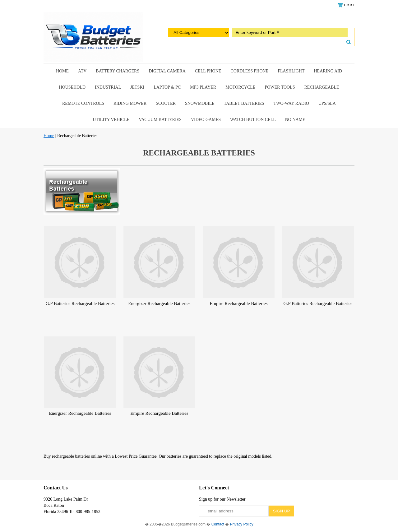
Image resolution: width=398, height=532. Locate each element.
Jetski (137, 87)
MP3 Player (203, 87)
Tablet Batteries (244, 103)
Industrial (108, 87)
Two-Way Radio (291, 103)
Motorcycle (240, 87)
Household (72, 87)
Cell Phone (208, 71)
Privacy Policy (242, 524)
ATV (82, 71)
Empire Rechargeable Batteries (238, 303)
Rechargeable (322, 87)
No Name (295, 120)
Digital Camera (167, 71)
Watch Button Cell (253, 120)
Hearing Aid (328, 71)
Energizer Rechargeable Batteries (159, 303)
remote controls (83, 103)
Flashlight (291, 71)
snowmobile (200, 103)
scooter (166, 103)
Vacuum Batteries (160, 120)
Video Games (206, 120)
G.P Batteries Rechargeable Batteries (80, 303)
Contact (218, 524)
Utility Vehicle (111, 120)
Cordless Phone (249, 71)
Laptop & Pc (167, 87)
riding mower (130, 103)
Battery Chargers (118, 71)
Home (62, 71)
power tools (280, 87)
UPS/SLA (327, 103)
